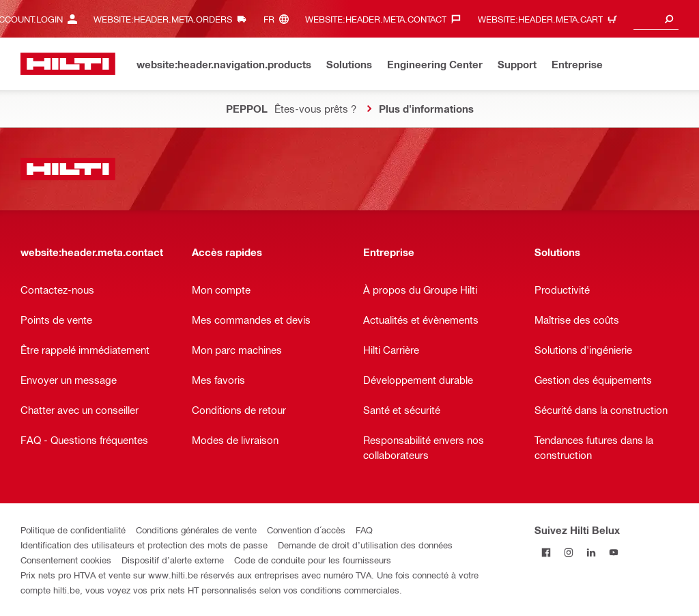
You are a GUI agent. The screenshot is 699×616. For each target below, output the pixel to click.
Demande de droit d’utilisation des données (365, 545)
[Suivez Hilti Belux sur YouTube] (613, 552)
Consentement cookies (66, 560)
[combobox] (656, 19)
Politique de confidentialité (73, 530)
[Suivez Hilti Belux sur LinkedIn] (591, 552)
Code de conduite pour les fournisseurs (313, 560)
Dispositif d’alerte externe (173, 560)
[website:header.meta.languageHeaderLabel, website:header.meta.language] (280, 19)
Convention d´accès (306, 530)
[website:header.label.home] (68, 64)
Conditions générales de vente (196, 530)
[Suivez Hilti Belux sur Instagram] (568, 552)
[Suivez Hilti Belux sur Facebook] (546, 552)
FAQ (364, 530)
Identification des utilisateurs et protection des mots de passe (144, 545)
